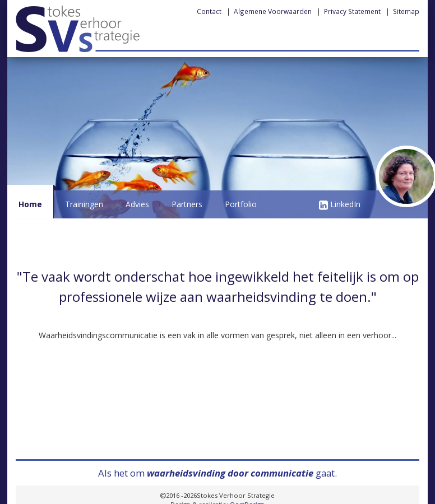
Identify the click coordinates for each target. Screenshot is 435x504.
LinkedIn (340, 204)
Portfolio (241, 204)
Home (30, 204)
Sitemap (406, 11)
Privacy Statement (352, 11)
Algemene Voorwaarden (273, 11)
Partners (187, 204)
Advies (137, 204)
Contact (209, 11)
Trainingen (84, 204)
